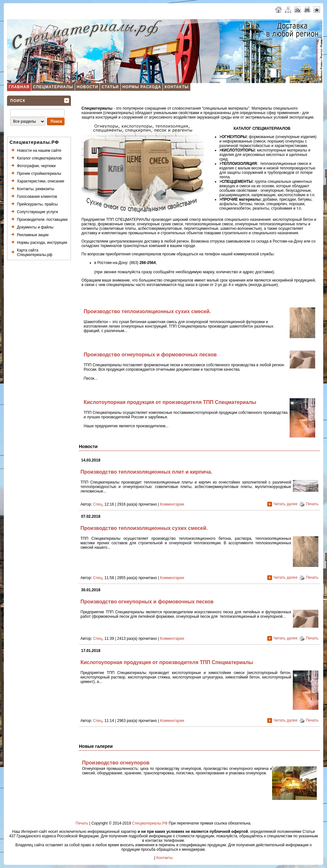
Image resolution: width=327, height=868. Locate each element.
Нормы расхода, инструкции (42, 243)
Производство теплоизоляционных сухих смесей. (147, 311)
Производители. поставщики (42, 220)
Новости (87, 87)
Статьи (110, 87)
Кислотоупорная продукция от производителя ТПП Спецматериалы (170, 402)
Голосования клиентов (37, 197)
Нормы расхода (142, 87)
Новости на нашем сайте (39, 151)
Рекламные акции (33, 235)
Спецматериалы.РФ (150, 823)
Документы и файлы (35, 227)
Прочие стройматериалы (39, 174)
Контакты (176, 87)
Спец (98, 504)
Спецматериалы (53, 87)
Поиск (18, 101)
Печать (312, 504)
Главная (19, 87)
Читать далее (285, 504)
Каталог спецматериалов (39, 158)
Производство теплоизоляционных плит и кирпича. (146, 472)
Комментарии (172, 504)
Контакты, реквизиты (36, 189)
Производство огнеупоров (116, 763)
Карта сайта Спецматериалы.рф (35, 252)
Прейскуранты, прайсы (37, 204)
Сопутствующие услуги (37, 212)
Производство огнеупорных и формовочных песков (150, 355)
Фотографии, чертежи (36, 166)
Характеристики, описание (41, 181)
